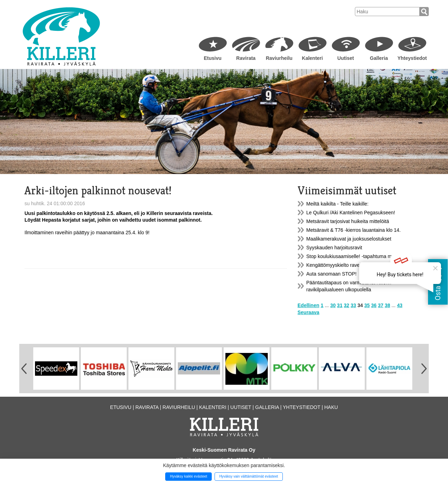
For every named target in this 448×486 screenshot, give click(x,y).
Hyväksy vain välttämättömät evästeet (248, 476)
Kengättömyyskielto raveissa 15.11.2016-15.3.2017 (362, 265)
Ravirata (246, 58)
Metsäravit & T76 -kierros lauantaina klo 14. (353, 230)
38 (387, 305)
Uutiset (346, 58)
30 (333, 305)
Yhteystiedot (412, 58)
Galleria (379, 58)
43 (400, 305)
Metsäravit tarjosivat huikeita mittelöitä (348, 221)
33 (353, 305)
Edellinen (308, 305)
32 (346, 305)
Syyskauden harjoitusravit (334, 248)
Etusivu (213, 58)
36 (374, 305)
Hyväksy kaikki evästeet (189, 476)
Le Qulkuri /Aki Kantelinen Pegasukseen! (351, 213)
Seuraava (308, 312)
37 (381, 305)
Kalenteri (313, 58)
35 (367, 305)
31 (340, 305)
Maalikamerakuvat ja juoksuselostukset (349, 239)
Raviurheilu (279, 58)
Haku (331, 407)
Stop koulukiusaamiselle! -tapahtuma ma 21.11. (358, 256)
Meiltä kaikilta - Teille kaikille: (337, 204)
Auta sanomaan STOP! (331, 274)
